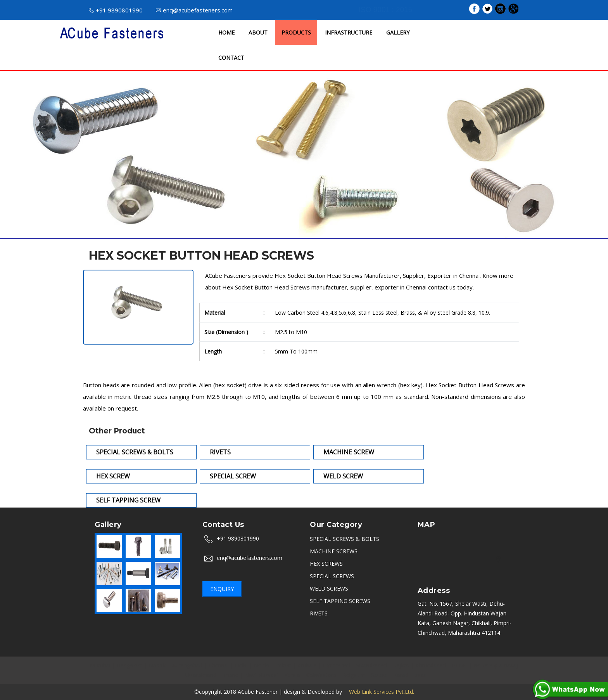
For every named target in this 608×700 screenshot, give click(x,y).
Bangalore (130, 665)
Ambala (307, 665)
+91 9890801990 (116, 10)
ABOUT (258, 32)
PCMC (460, 665)
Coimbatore (321, 675)
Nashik (157, 665)
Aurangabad (187, 665)
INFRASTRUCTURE (349, 32)
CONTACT (231, 58)
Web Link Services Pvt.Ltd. (379, 692)
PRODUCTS (296, 32)
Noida (262, 665)
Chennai (219, 665)
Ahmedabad (431, 665)
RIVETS (319, 613)
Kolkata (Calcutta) (496, 665)
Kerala (292, 675)
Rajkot (401, 665)
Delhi (241, 665)
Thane (231, 675)
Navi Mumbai (261, 675)
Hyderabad (337, 665)
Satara (379, 675)
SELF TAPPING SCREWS (340, 601)
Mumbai (100, 665)
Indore (283, 665)
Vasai (421, 675)
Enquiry (222, 589)
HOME (226, 32)
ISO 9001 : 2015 (385, 10)
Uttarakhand (201, 675)
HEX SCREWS (326, 564)
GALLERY (398, 32)
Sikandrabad (372, 665)
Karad (401, 675)
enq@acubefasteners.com (194, 10)
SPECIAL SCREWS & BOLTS (345, 539)
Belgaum (354, 675)
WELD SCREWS (329, 588)
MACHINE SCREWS (334, 551)
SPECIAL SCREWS (332, 576)
